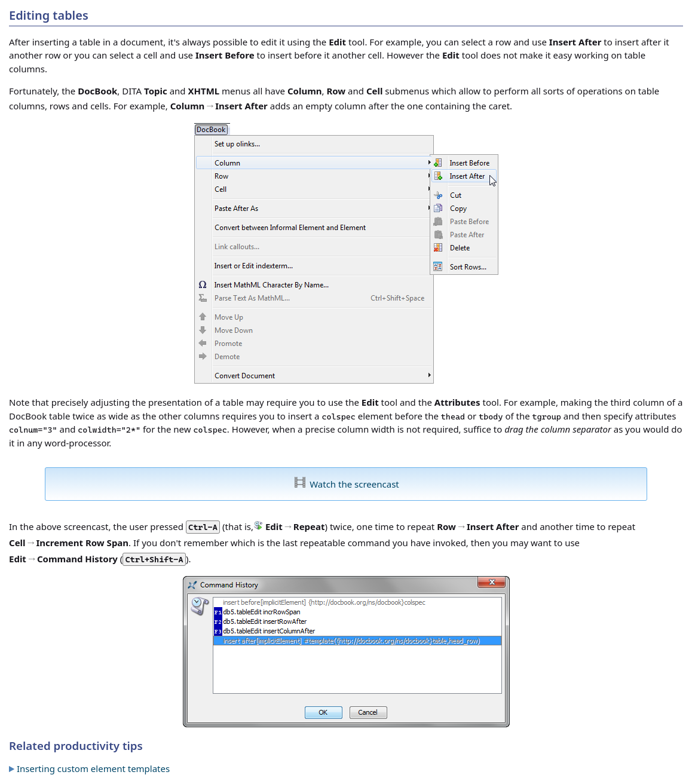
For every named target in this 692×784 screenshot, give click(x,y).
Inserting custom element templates (93, 768)
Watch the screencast (354, 484)
